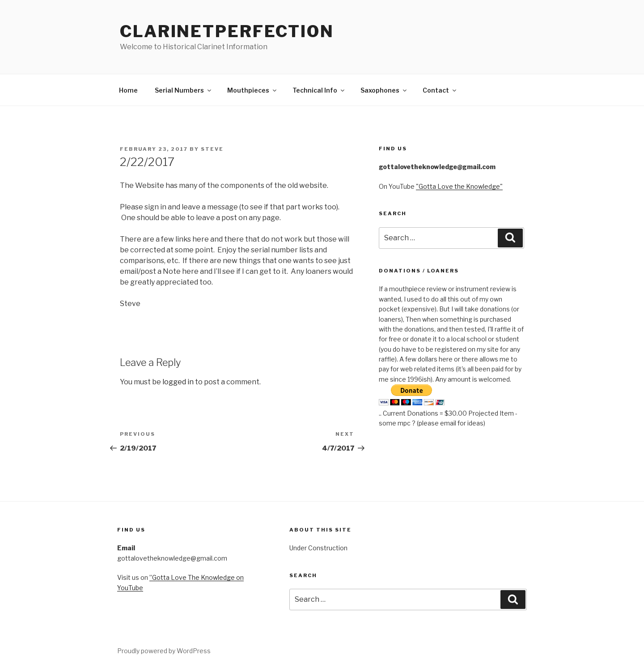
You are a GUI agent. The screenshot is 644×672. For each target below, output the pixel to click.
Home (128, 90)
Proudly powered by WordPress (164, 651)
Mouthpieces (252, 90)
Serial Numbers (184, 90)
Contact (440, 90)
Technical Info (319, 90)
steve (212, 149)
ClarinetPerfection (227, 31)
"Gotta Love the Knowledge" (459, 186)
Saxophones (384, 90)
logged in (178, 382)
